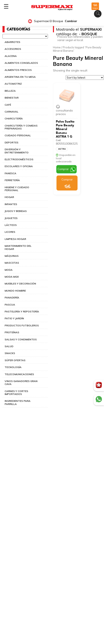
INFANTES (11, 204)
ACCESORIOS (13, 49)
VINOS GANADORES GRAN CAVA (21, 383)
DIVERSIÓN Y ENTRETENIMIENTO (17, 151)
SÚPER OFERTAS (15, 360)
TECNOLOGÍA (13, 367)
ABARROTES (12, 42)
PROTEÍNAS (12, 332)
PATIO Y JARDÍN (14, 318)
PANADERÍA (12, 298)
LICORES (10, 232)
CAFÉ (8, 105)
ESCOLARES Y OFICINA (19, 166)
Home (57, 47)
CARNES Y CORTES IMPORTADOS (16, 393)
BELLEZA (10, 91)
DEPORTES (11, 142)
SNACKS (10, 353)
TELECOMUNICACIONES (19, 374)
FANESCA (10, 173)
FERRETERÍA (12, 180)
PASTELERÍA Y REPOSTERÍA (22, 311)
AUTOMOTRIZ (13, 84)
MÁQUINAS (12, 256)
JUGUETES (11, 218)
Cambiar (71, 21)
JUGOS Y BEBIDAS (16, 211)
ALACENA (11, 56)
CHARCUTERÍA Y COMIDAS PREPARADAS (21, 127)
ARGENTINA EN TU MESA (20, 77)
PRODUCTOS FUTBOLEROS (22, 325)
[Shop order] (85, 78)
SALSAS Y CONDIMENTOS (21, 339)
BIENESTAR (12, 98)
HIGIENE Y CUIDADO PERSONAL (17, 189)
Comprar (63, 169)
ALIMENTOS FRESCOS (18, 70)
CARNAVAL (11, 112)
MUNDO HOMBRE (15, 291)
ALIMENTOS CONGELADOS (21, 63)
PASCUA (10, 305)
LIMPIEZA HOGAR (15, 239)
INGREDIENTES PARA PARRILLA (18, 402)
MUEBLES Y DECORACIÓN (20, 284)
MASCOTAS (12, 263)
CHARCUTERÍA (14, 118)
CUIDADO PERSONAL (18, 135)
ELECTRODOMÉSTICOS (19, 159)
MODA (9, 270)
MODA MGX (12, 277)
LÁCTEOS (11, 225)
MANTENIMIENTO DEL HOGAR (18, 247)
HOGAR (9, 197)
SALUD (9, 346)
